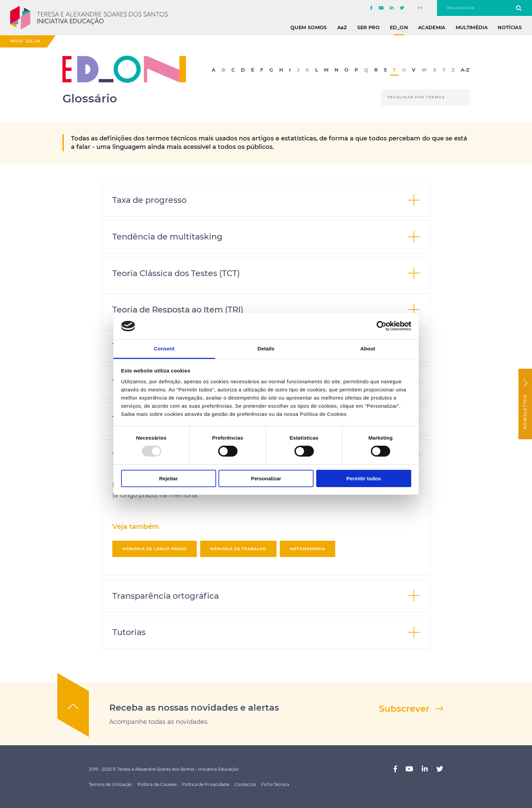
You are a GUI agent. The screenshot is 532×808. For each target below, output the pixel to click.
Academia (432, 27)
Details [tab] (266, 349)
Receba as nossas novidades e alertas (194, 708)
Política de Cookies (157, 784)
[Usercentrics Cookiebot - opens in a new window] (382, 326)
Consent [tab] (164, 349)
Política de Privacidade (206, 784)
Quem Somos (309, 27)
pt (421, 8)
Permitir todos (364, 478)
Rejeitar (168, 478)
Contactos (245, 784)
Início (17, 41)
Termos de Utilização (110, 784)
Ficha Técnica (275, 784)
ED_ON (399, 27)
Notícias (510, 27)
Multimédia (472, 27)
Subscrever (404, 709)
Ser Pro (368, 27)
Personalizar (266, 478)
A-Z (465, 70)
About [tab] (368, 349)
